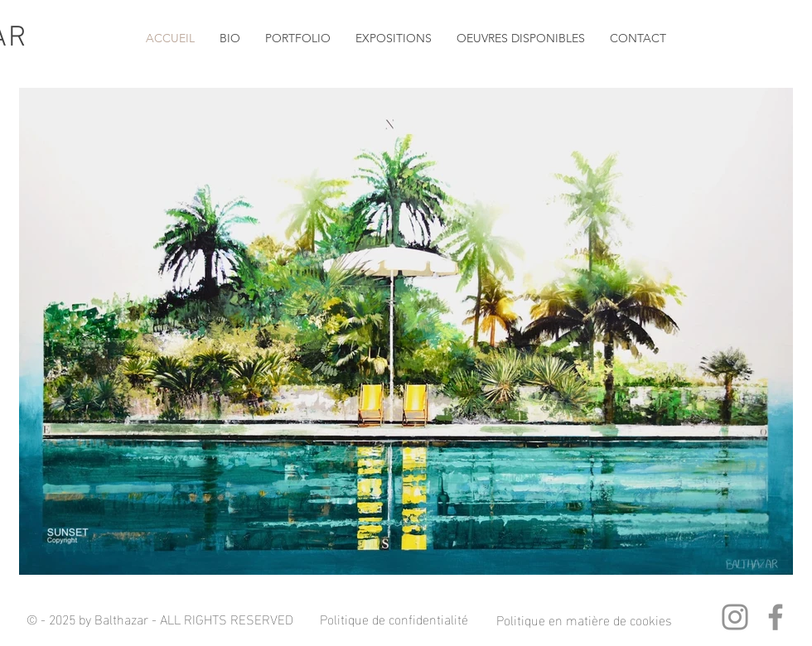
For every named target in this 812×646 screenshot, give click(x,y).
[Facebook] (776, 617)
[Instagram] (735, 617)
